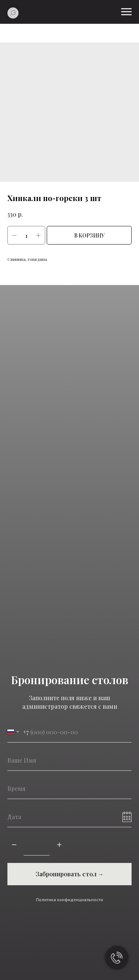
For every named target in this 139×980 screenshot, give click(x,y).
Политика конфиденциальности (69, 900)
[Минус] (14, 845)
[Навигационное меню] (126, 12)
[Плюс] (59, 845)
